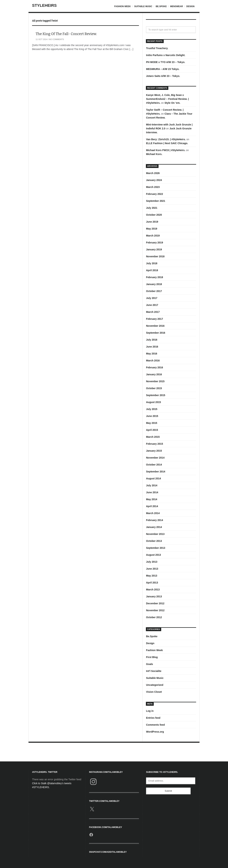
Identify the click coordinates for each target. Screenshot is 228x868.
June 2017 (152, 305)
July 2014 (152, 485)
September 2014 (156, 472)
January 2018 (154, 284)
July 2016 (152, 340)
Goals (150, 664)
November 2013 (155, 534)
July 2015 (152, 409)
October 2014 (154, 465)
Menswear (176, 6)
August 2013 (153, 555)
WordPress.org (155, 732)
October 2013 (154, 541)
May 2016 (152, 354)
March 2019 (153, 236)
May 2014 (152, 499)
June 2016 (152, 347)
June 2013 (152, 569)
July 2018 (152, 263)
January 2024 (154, 180)
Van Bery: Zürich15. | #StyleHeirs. (166, 139)
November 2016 (155, 326)
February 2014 (155, 520)
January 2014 (154, 527)
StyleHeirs (44, 5)
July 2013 (152, 562)
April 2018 (152, 270)
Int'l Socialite (154, 671)
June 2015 (152, 416)
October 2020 (154, 215)
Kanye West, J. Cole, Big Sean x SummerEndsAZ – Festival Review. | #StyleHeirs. (167, 99)
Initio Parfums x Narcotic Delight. (166, 55)
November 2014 (155, 458)
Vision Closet (154, 692)
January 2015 (154, 451)
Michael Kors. (154, 154)
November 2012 (155, 610)
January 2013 (154, 596)
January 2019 (154, 249)
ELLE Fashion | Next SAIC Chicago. (167, 143)
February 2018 (155, 277)
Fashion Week (122, 6)
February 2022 (155, 194)
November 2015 (155, 381)
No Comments (56, 39)
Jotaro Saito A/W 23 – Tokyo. (163, 76)
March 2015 (153, 437)
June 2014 (152, 492)
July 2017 (152, 298)
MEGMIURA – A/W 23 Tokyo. (163, 69)
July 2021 (152, 208)
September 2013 (156, 548)
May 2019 (152, 229)
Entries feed (153, 718)
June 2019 (152, 222)
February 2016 (155, 367)
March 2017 (153, 312)
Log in (150, 711)
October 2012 (154, 617)
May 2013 (152, 576)
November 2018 (155, 256)
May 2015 (152, 423)
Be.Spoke (161, 6)
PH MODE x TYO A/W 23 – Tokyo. (166, 62)
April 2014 (152, 506)
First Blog (152, 657)
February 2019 (155, 243)
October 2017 (154, 291)
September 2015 (156, 395)
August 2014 (153, 478)
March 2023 (153, 187)
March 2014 (153, 513)
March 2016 (153, 361)
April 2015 (152, 430)
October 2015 (154, 388)
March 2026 (153, 173)
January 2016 (154, 374)
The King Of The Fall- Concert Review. (66, 34)
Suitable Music (143, 6)
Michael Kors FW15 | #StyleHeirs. (166, 150)
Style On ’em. (173, 103)
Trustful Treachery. (157, 48)
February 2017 (155, 319)
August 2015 (153, 402)
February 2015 (155, 444)
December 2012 (155, 603)
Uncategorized (155, 685)
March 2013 (153, 590)
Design (190, 6)
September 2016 (156, 333)
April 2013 (152, 583)
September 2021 (156, 201)
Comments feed (155, 725)
